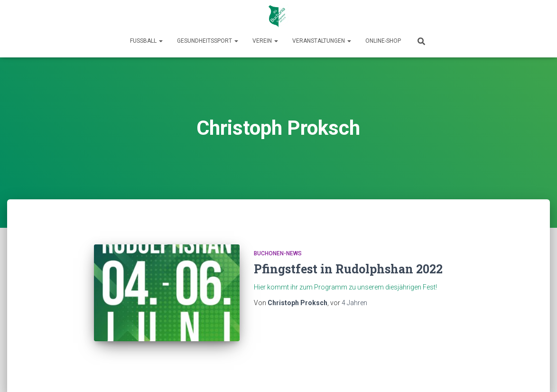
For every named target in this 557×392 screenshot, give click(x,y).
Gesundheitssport (208, 41)
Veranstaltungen (322, 41)
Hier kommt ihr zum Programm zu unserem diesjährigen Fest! (345, 287)
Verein (265, 41)
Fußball (146, 41)
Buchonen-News (278, 253)
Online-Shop (383, 41)
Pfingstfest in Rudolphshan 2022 (348, 269)
